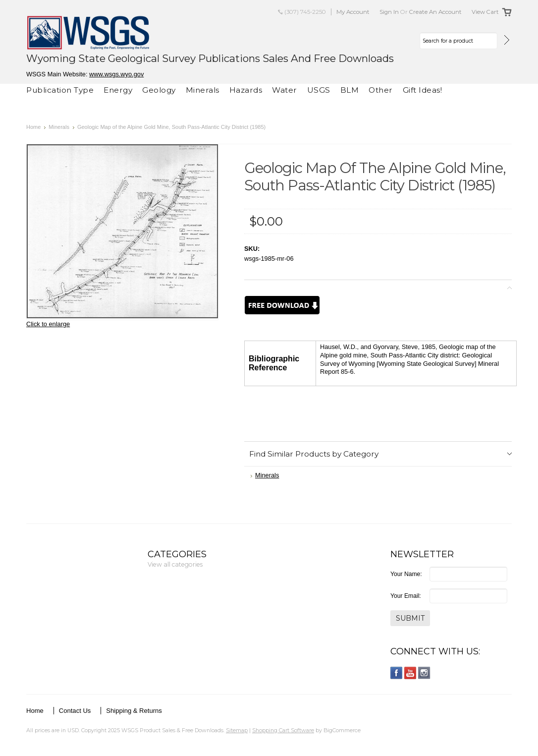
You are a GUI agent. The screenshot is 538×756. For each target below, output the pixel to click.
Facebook (397, 673)
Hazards (246, 90)
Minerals (203, 90)
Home (33, 127)
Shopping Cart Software (283, 730)
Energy (118, 90)
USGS (319, 90)
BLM (350, 90)
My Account (353, 12)
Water (285, 90)
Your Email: (406, 596)
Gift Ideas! (423, 90)
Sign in (389, 12)
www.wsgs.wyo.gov (116, 74)
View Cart (485, 12)
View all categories (175, 564)
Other (381, 90)
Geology (159, 90)
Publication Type (60, 90)
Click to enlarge (48, 324)
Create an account (435, 12)
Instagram (424, 673)
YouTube (410, 673)
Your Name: (406, 574)
